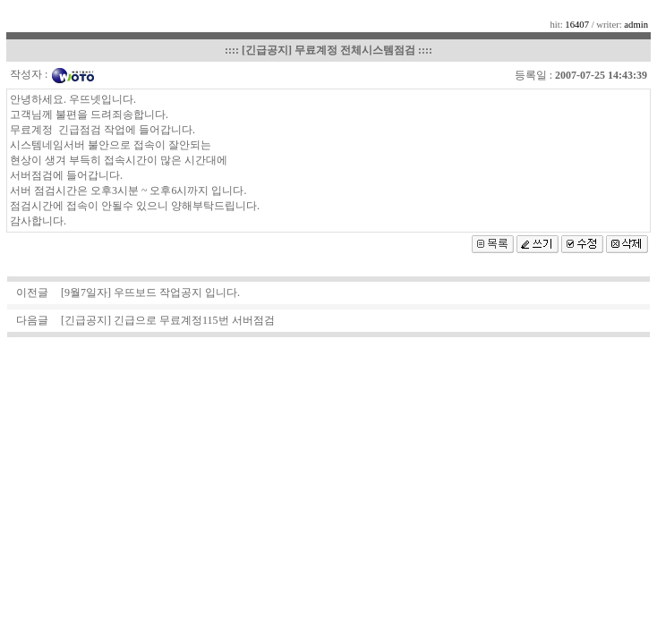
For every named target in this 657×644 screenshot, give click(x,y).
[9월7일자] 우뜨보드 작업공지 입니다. (150, 292)
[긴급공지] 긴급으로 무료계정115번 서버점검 (168, 320)
